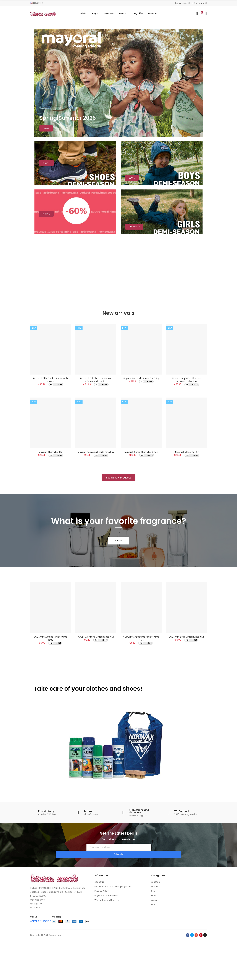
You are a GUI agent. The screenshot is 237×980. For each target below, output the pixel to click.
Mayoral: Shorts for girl (51, 496)
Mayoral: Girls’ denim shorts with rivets (50, 422)
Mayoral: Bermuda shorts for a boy (96, 496)
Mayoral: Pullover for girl (187, 496)
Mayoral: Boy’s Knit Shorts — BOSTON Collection (187, 422)
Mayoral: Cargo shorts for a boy (141, 496)
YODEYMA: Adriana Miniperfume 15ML (51, 684)
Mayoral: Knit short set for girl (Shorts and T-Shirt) (96, 422)
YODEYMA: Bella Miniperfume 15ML (187, 682)
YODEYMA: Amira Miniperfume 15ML (96, 682)
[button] (118, 524)
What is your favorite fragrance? (118, 567)
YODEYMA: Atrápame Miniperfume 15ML (141, 684)
